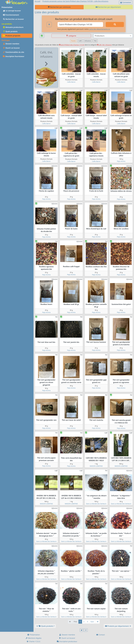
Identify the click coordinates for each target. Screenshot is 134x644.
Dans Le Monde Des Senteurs (96, 504)
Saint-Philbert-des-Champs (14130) (72, 45)
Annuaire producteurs (13, 27)
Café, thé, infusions (104, 45)
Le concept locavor (12, 11)
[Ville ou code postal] (80, 24)
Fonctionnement (11, 15)
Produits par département (118, 626)
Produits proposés (12, 36)
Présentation (34, 635)
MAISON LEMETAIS (96, 466)
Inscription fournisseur (14, 56)
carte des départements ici (99, 29)
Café (80, 41)
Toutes (73, 41)
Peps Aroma (121, 161)
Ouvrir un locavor (11, 48)
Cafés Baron (71, 82)
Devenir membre (11, 44)
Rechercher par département (108, 7)
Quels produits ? (45, 626)
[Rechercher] (115, 24)
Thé (95, 41)
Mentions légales (34, 638)
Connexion (126, 2)
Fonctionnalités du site (14, 52)
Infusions (88, 41)
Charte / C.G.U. (34, 641)
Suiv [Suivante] (92, 622)
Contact (100, 635)
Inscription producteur (67, 641)
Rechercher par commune (59, 7)
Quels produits (10, 31)
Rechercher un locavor (13, 19)
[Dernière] (97, 622)
